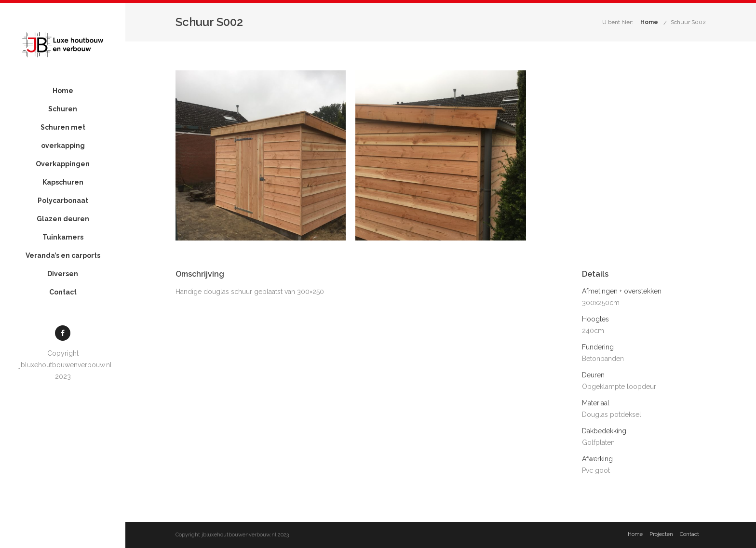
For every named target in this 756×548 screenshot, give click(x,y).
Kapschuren (63, 182)
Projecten (661, 534)
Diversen (63, 274)
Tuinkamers (63, 237)
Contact (63, 292)
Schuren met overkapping (63, 136)
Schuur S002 (688, 22)
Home (63, 91)
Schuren (63, 109)
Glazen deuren (63, 219)
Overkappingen (63, 164)
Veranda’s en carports (63, 255)
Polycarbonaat (63, 200)
